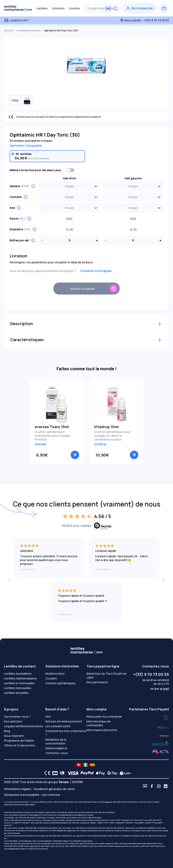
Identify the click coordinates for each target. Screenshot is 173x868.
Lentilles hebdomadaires (20, 678)
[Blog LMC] (145, 786)
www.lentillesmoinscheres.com (89, 828)
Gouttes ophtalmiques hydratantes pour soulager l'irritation (53, 436)
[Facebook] (152, 786)
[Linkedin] (166, 786)
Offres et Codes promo (20, 745)
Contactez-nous (56, 753)
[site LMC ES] (92, 765)
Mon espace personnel (102, 730)
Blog (7, 731)
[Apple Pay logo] (99, 773)
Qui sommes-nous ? (17, 717)
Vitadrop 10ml (106, 427)
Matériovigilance (56, 748)
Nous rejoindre (14, 736)
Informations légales (18, 789)
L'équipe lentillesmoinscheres (24, 726)
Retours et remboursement (64, 721)
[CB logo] (54, 773)
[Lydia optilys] (166, 719)
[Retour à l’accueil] (18, 8)
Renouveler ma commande (104, 717)
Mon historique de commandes (99, 723)
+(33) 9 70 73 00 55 (151, 674)
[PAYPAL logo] (86, 773)
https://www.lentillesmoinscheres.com (21, 820)
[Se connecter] (140, 8)
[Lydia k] (163, 727)
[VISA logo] (72, 773)
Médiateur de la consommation (56, 741)
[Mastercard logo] (61, 773)
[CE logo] (46, 773)
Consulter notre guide (96, 271)
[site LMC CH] (79, 765)
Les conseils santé (58, 726)
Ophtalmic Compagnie (26, 145)
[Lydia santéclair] (164, 735)
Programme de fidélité (19, 741)
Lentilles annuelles (16, 693)
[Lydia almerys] (160, 744)
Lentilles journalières (29, 30)
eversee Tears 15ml (52, 427)
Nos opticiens (13, 721)
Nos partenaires (97, 682)
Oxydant (51, 678)
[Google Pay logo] (111, 773)
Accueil (9, 30)
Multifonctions (55, 674)
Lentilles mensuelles (18, 688)
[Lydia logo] (124, 773)
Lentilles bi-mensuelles (19, 683)
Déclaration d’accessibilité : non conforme (32, 795)
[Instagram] (159, 786)
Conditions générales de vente (54, 789)
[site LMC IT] (85, 765)
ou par (160, 689)
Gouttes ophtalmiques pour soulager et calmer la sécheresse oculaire (112, 436)
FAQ (48, 717)
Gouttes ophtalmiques (60, 683)
